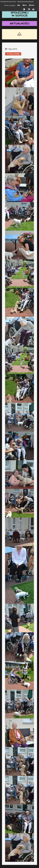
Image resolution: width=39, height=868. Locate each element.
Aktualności (20, 23)
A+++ (32, 5)
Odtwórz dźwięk (13, 54)
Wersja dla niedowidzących (25, 2)
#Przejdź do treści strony (8, 2)
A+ (19, 5)
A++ (25, 5)
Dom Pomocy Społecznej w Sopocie (20, 13)
